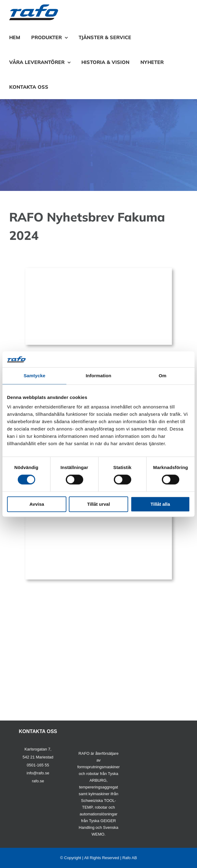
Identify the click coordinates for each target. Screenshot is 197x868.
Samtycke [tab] (34, 376)
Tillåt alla (160, 504)
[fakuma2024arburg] (99, 270)
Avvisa (37, 504)
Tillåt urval (99, 504)
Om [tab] (163, 376)
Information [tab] (98, 376)
